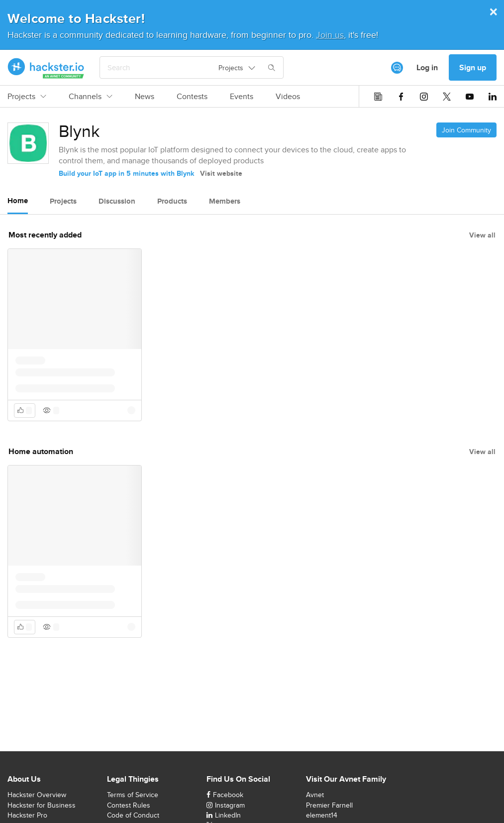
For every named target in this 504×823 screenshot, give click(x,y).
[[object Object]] (397, 68)
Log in (427, 67)
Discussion (117, 201)
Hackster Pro (27, 815)
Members (225, 201)
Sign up (473, 67)
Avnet (315, 795)
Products (172, 201)
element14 (322, 815)
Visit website (221, 173)
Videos (288, 97)
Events (242, 97)
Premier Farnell (329, 805)
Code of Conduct (133, 815)
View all (482, 235)
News (145, 97)
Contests (192, 97)
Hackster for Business (42, 805)
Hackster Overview (37, 795)
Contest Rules (129, 805)
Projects (27, 97)
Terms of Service (133, 795)
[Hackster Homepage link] (46, 68)
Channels (91, 97)
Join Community (466, 130)
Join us (330, 35)
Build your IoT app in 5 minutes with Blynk (126, 173)
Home (18, 201)
